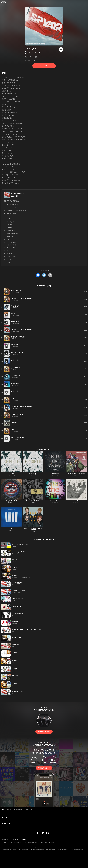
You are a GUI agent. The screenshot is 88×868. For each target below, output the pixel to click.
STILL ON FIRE (33, 473)
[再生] (61, 50)
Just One (10, 254)
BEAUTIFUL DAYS (13, 213)
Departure (10, 251)
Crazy (9, 260)
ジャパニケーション (13, 207)
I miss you (29, 810)
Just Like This (11, 248)
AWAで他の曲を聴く (44, 732)
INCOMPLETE (12, 242)
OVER (9, 239)
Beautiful (10, 225)
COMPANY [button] (6, 824)
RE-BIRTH (11, 473)
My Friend (10, 236)
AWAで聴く (44, 66)
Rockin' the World (18, 194)
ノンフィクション (12, 245)
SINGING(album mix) (14, 233)
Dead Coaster (11, 257)
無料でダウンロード (44, 768)
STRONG (10, 216)
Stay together (11, 222)
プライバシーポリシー (16, 843)
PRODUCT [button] (6, 818)
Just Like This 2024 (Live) (33, 501)
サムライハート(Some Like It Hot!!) (17, 210)
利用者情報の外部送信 (31, 843)
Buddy (77, 501)
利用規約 (4, 843)
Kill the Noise (55, 473)
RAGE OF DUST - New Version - (77, 473)
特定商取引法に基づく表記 (48, 843)
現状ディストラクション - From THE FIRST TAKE (33, 529)
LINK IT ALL (11, 262)
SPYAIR (37, 52)
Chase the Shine (55, 501)
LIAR (9, 219)
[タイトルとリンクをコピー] (50, 275)
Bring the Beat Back (11, 501)
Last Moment (11, 231)
